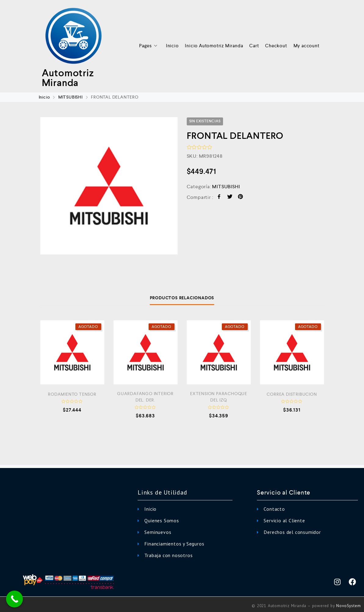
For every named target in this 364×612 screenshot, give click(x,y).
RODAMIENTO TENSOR (72, 394)
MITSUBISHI (70, 97)
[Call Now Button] (14, 599)
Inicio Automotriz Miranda (214, 46)
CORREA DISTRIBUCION (292, 394)
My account (306, 46)
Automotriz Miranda (68, 78)
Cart (254, 46)
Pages (149, 46)
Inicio (172, 46)
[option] (109, 186)
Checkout (276, 46)
